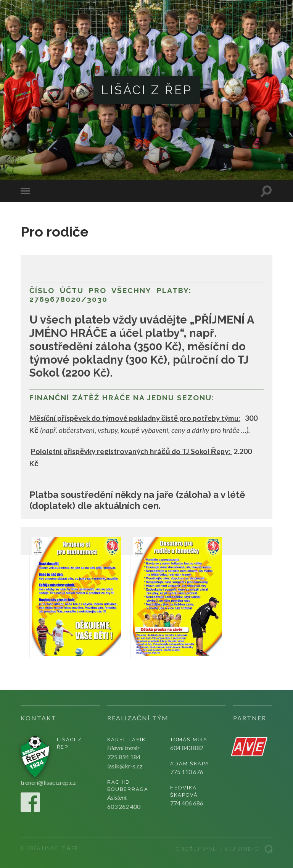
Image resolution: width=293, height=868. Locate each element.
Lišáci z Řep (147, 90)
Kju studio (242, 849)
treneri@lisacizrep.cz (48, 782)
